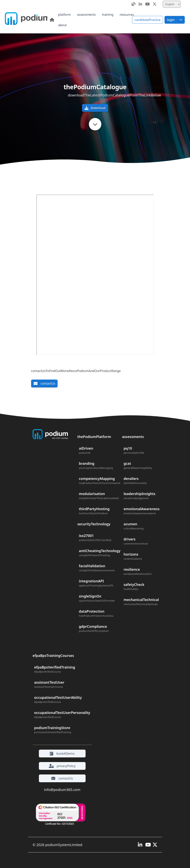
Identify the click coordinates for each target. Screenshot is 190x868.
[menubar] (98, 20)
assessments (133, 437)
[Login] (171, 20)
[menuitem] (64, 15)
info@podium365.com (62, 790)
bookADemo (62, 754)
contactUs (44, 383)
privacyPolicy (62, 766)
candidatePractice (148, 20)
